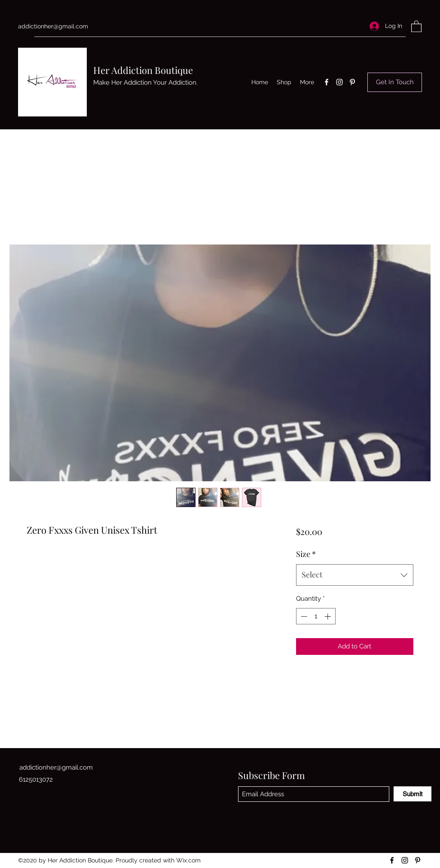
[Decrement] (303, 616)
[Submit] (412, 794)
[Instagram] (339, 82)
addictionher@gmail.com (53, 26)
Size (306, 554)
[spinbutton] (316, 616)
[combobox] (355, 575)
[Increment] (328, 616)
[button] (416, 26)
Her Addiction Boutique (143, 70)
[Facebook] (327, 82)
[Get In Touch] (395, 82)
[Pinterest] (352, 82)
